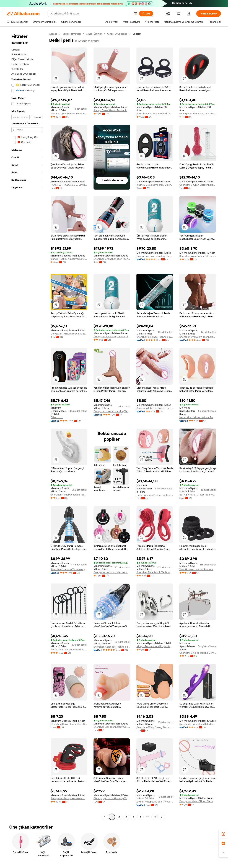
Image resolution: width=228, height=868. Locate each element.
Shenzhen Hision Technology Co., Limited (69, 724)
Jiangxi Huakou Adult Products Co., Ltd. (69, 259)
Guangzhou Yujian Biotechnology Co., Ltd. (198, 185)
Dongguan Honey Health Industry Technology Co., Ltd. (198, 724)
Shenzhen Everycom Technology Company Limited (198, 337)
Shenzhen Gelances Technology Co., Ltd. (112, 647)
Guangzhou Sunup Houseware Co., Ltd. (69, 798)
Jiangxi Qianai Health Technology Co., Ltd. (112, 110)
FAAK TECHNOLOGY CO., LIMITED (69, 185)
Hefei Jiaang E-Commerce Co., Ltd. (69, 650)
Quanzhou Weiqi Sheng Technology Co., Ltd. (155, 727)
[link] (223, 834)
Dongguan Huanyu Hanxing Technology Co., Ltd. (112, 411)
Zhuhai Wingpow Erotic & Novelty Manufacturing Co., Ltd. (155, 802)
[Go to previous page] (105, 817)
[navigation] (27, 426)
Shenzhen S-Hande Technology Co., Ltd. (155, 337)
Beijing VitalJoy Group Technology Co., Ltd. (198, 495)
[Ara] (146, 14)
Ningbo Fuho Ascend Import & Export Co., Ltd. (155, 646)
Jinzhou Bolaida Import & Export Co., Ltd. (155, 185)
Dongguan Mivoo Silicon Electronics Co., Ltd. (198, 801)
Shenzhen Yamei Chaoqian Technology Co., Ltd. (69, 495)
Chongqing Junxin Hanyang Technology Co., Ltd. (112, 798)
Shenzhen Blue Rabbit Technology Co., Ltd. (155, 572)
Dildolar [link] (137, 34)
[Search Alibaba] (91, 14)
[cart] (179, 14)
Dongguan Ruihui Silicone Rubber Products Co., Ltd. (69, 334)
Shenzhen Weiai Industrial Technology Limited (198, 256)
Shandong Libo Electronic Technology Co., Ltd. (155, 408)
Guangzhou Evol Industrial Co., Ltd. (155, 256)
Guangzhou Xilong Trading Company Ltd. (198, 653)
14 (155, 817)
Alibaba (53, 34)
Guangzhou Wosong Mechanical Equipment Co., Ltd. (112, 572)
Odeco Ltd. (57, 417)
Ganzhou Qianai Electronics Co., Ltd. (69, 114)
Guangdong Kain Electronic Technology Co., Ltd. (198, 114)
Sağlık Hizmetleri (72, 34)
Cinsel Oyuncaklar (117, 34)
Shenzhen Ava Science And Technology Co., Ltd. (155, 114)
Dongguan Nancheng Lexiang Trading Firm (112, 336)
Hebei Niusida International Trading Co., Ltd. (198, 417)
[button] (136, 14)
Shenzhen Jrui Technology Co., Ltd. (112, 727)
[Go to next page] (162, 817)
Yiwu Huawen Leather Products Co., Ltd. (198, 569)
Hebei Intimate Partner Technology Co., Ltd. (155, 495)
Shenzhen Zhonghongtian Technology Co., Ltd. (112, 259)
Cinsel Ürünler (94, 34)
